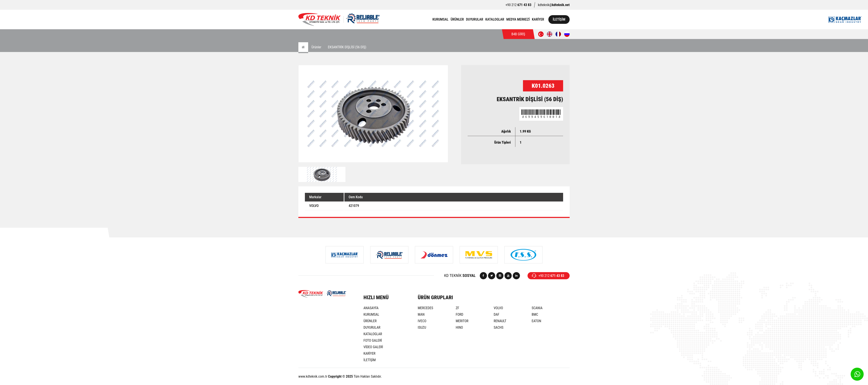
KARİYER (538, 19)
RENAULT (500, 321)
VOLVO (498, 308)
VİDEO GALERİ (373, 347)
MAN (421, 314)
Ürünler (316, 47)
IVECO (422, 321)
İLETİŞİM (559, 19)
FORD (459, 314)
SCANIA (537, 308)
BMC (535, 314)
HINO (459, 327)
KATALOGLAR (495, 19)
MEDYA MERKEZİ (518, 19)
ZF (457, 308)
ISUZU (422, 327)
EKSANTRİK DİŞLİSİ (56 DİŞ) (347, 47)
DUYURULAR (474, 19)
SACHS (499, 327)
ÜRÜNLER (457, 19)
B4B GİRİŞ (518, 34)
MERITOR (462, 321)
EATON (536, 321)
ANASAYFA (371, 308)
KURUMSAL (441, 19)
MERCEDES (425, 308)
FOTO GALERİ (373, 340)
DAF (496, 314)
